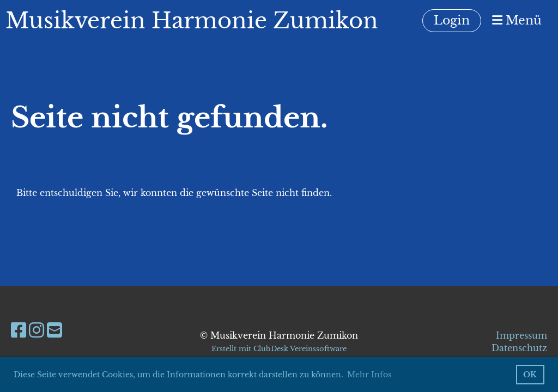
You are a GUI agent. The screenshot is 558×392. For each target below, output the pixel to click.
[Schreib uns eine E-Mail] (54, 330)
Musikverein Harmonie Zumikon (192, 21)
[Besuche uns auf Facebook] (19, 330)
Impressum (521, 335)
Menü (517, 20)
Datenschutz (519, 348)
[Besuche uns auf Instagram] (37, 330)
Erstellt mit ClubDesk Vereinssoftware (279, 349)
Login (452, 20)
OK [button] (530, 375)
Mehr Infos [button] (369, 375)
